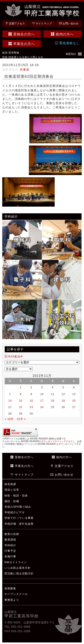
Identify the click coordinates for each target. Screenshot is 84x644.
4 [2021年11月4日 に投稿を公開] (53, 387)
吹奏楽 (25, 70)
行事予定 (10, 551)
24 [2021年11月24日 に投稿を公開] (42, 407)
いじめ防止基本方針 (18, 568)
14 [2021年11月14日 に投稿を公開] (10, 401)
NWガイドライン (16, 562)
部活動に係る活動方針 (19, 573)
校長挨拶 (10, 484)
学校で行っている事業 (19, 518)
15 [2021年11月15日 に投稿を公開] (21, 401)
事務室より (12, 600)
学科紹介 (10, 545)
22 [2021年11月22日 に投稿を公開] (21, 407)
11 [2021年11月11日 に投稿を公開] (53, 394)
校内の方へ (62, 34)
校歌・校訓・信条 (16, 496)
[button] (71, 54)
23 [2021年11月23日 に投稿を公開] (31, 407)
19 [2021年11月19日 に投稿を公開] (63, 401)
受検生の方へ (22, 34)
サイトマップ (42, 24)
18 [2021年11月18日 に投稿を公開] (53, 401)
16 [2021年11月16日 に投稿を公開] (31, 401)
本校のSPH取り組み (18, 507)
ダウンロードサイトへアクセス (57, 441)
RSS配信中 (14, 357)
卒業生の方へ (22, 44)
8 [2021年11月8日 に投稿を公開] (21, 394)
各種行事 (10, 556)
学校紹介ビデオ (15, 512)
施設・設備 (12, 501)
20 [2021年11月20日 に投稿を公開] (74, 401)
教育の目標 (12, 534)
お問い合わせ (69, 24)
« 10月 (9, 419)
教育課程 (10, 540)
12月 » (21, 419)
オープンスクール (16, 594)
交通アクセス (15, 24)
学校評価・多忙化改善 (19, 524)
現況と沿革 (12, 490)
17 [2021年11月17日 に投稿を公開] (42, 401)
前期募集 (10, 588)
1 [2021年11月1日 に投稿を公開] (21, 387)
